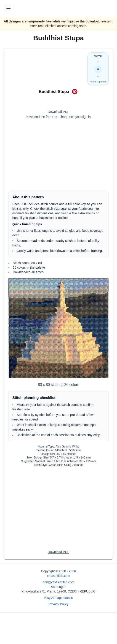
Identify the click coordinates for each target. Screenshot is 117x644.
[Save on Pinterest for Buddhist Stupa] (75, 92)
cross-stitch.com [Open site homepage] (58, 576)
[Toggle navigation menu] (8, 8)
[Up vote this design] (98, 62)
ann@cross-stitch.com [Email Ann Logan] (59, 582)
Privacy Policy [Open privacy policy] (58, 604)
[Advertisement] (58, 155)
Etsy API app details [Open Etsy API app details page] (59, 598)
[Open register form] (58, 112)
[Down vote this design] (98, 77)
